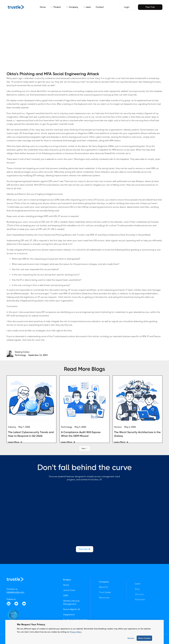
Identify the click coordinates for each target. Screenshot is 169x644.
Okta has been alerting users (21, 146)
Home (43, 7)
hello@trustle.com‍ (15, 599)
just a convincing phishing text (130, 146)
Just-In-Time (69, 601)
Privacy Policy (76, 632)
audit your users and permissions (41, 207)
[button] (55, 7)
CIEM (66, 606)
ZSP (43, 222)
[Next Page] (85, 448)
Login (127, 7)
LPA (56, 222)
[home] (16, 7)
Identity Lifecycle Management (71, 613)
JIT (51, 222)
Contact (100, 7)
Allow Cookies (144, 638)
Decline (131, 638)
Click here (63, 297)
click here (27, 340)
